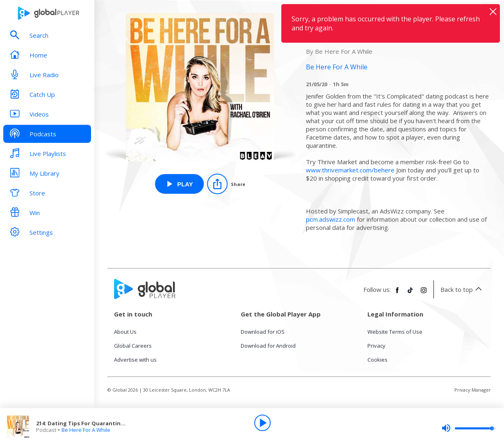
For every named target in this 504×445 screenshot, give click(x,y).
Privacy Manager (473, 390)
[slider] (469, 428)
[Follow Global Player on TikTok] (410, 294)
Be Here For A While (86, 430)
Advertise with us (135, 360)
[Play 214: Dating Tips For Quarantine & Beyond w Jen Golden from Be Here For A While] (179, 184)
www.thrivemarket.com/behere (350, 170)
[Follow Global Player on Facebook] (397, 294)
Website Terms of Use (395, 332)
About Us (125, 332)
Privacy (376, 346)
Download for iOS (263, 332)
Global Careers (133, 346)
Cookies (377, 360)
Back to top (462, 289)
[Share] (226, 184)
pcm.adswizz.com (331, 219)
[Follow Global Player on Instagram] (424, 294)
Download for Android (268, 346)
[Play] (262, 423)
